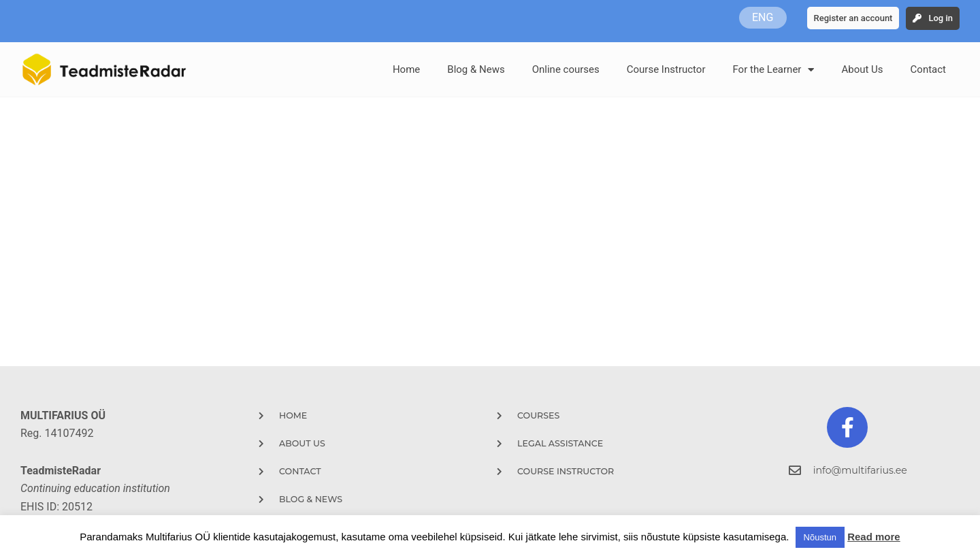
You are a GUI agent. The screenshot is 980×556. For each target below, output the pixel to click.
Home (406, 69)
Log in (941, 18)
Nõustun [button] (820, 537)
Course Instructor (666, 69)
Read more (874, 537)
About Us (862, 69)
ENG (763, 17)
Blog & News (476, 69)
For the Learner (773, 70)
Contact (928, 69)
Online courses (566, 69)
